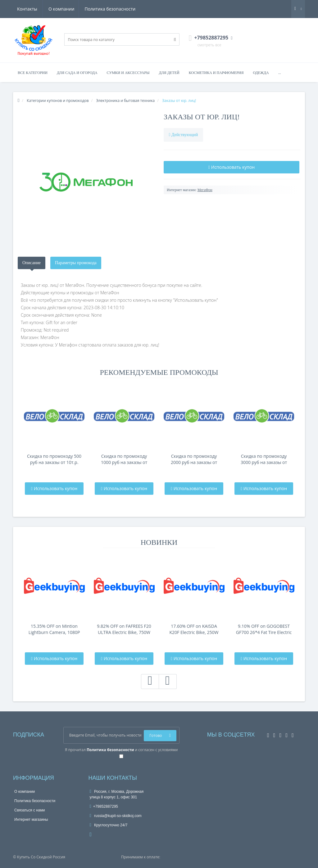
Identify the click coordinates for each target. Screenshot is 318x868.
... (280, 73)
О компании (30, 9)
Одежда (261, 73)
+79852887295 (104, 806)
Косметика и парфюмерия (216, 73)
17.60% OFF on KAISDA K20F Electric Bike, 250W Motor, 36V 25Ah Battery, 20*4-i (194, 629)
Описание (32, 263)
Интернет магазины (31, 820)
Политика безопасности (80, 9)
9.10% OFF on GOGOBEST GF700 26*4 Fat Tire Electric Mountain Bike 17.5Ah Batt (264, 629)
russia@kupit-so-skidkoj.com (116, 816)
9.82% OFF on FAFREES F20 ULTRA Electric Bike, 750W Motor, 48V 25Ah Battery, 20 (124, 629)
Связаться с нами (30, 810)
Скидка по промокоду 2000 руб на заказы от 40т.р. (194, 459)
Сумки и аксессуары (128, 73)
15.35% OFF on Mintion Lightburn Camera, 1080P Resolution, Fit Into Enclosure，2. (54, 629)
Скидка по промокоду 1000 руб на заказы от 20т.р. (124, 459)
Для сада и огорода (77, 73)
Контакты (127, 9)
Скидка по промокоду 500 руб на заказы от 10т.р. (54, 459)
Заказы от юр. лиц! (202, 117)
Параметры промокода (76, 263)
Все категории (33, 73)
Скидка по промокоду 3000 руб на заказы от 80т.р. (264, 459)
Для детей (169, 73)
